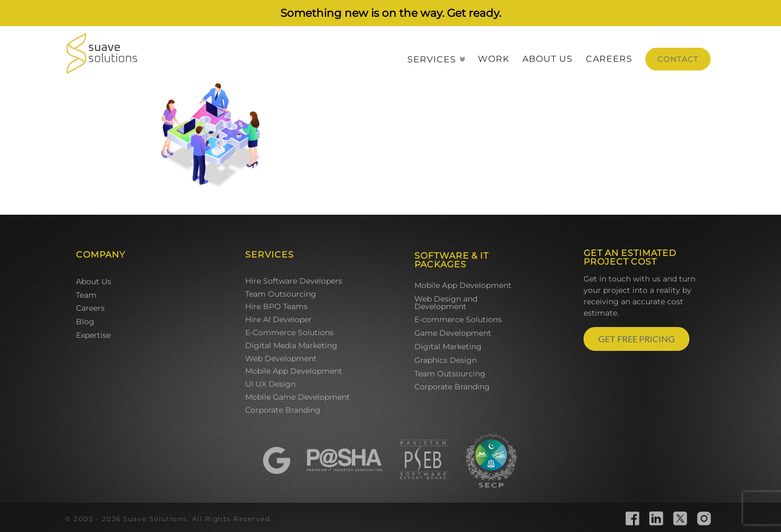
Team (86, 295)
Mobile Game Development (297, 397)
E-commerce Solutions (458, 319)
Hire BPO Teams (276, 306)
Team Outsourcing (281, 294)
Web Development (281, 358)
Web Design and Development (446, 303)
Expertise (93, 335)
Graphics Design (446, 360)
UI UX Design (270, 384)
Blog (85, 322)
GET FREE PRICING (636, 339)
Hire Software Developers (294, 281)
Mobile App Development (294, 371)
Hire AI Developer (279, 319)
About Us (94, 281)
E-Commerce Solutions (289, 332)
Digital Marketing (448, 347)
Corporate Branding (283, 410)
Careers (90, 308)
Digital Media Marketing (291, 345)
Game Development (453, 333)
